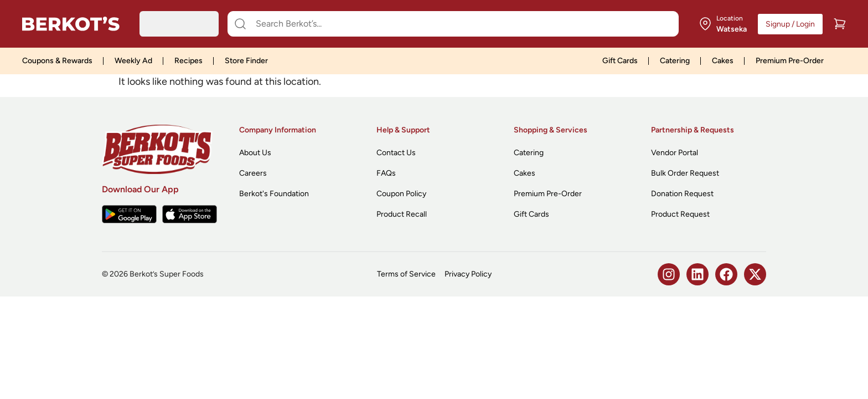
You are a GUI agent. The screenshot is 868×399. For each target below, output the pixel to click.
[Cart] (840, 24)
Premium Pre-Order (790, 61)
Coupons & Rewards (57, 61)
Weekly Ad (133, 61)
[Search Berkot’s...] (460, 24)
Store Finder (246, 61)
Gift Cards (620, 61)
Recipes (188, 61)
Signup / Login (790, 24)
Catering (675, 61)
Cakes (723, 61)
